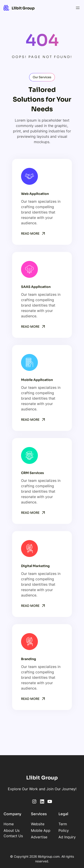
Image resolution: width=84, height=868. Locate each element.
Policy (64, 830)
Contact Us (13, 836)
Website (38, 824)
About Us (12, 830)
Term (63, 824)
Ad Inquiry (67, 837)
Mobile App (41, 830)
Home (9, 824)
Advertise (39, 837)
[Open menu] (78, 8)
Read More (30, 233)
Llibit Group (23, 8)
